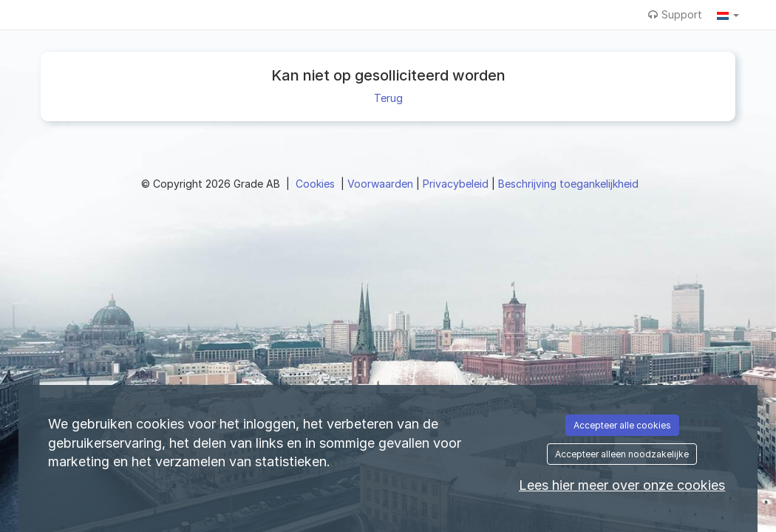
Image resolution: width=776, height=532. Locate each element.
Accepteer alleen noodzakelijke (622, 454)
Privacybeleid (457, 184)
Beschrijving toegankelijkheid (568, 184)
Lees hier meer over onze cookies (622, 485)
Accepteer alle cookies (622, 425)
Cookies (317, 184)
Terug (388, 98)
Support (675, 14)
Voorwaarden (382, 184)
